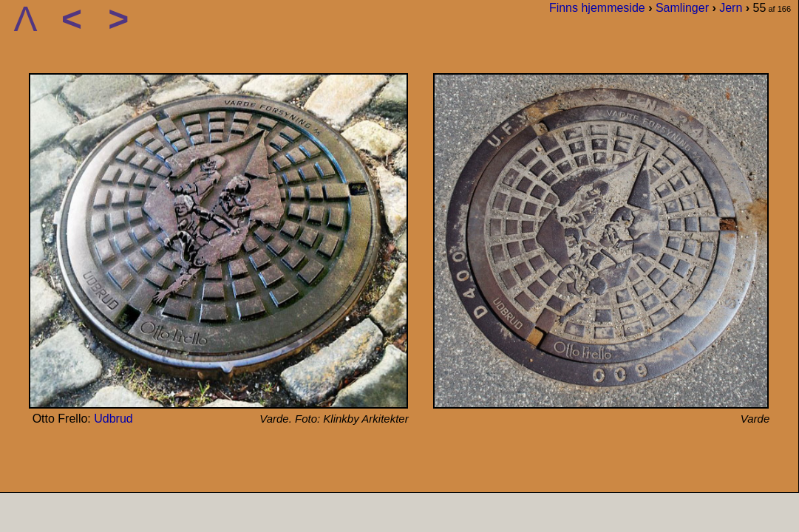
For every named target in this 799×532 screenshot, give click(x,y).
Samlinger (682, 8)
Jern (731, 8)
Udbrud (113, 419)
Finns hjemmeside (597, 8)
